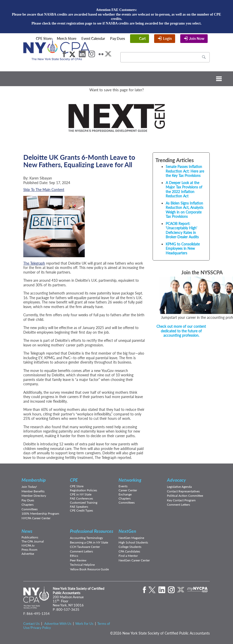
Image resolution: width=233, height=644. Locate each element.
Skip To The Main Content (44, 190)
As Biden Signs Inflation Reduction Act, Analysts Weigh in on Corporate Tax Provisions (184, 210)
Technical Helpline (82, 565)
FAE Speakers (79, 507)
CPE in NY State (81, 494)
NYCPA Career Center (36, 518)
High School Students (133, 542)
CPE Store (44, 38)
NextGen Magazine (131, 538)
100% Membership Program (40, 513)
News (27, 531)
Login (167, 38)
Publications (30, 537)
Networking (130, 480)
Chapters (28, 505)
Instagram (92, 54)
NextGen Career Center (134, 560)
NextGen (127, 531)
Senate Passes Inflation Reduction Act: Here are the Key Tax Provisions (185, 171)
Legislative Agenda (179, 487)
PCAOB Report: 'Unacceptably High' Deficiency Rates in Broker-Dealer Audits (182, 230)
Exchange (125, 494)
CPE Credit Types (81, 510)
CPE (74, 480)
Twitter (72, 54)
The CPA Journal (33, 541)
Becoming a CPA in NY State (89, 542)
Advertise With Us (58, 624)
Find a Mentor (128, 556)
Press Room (29, 550)
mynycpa (198, 590)
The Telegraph (34, 263)
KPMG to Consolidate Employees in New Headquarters (183, 248)
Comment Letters (178, 505)
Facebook (64, 54)
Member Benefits (33, 491)
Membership (34, 480)
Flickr (101, 54)
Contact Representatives (183, 491)
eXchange (108, 54)
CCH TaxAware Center (85, 547)
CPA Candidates (129, 551)
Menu (116, 79)
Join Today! (29, 487)
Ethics (74, 556)
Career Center (128, 490)
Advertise (28, 554)
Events (123, 486)
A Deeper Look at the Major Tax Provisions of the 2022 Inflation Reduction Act (184, 189)
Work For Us (84, 624)
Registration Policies (83, 490)
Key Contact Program (181, 500)
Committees (30, 509)
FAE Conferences (81, 498)
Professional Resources (92, 531)
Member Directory (34, 496)
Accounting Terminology (86, 538)
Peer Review (78, 560)
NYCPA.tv (28, 545)
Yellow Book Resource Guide (89, 569)
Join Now (197, 38)
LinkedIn (82, 54)
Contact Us (31, 624)
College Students (130, 547)
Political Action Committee (185, 496)
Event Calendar (93, 38)
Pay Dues (118, 38)
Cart (142, 38)
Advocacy (176, 480)
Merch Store (67, 38)
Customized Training (84, 502)
